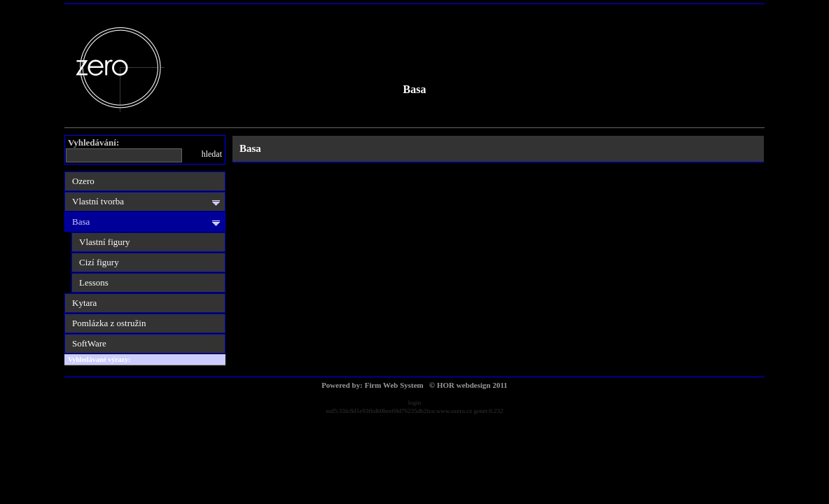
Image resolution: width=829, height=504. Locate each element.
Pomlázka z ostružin (109, 323)
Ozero (83, 181)
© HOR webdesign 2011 (468, 385)
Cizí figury (99, 262)
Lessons (94, 282)
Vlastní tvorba (98, 201)
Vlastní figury (105, 242)
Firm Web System (394, 385)
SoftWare (89, 343)
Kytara (84, 303)
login (415, 402)
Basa (415, 89)
